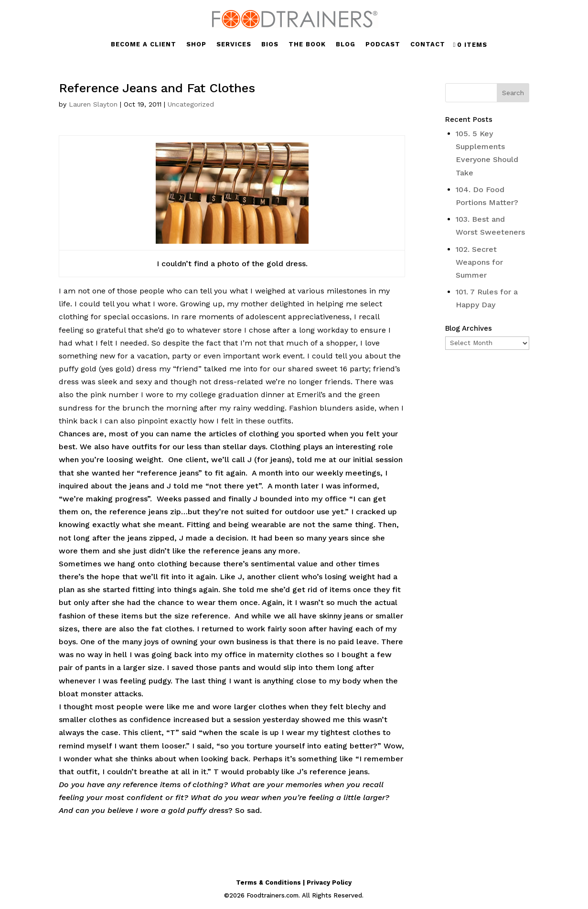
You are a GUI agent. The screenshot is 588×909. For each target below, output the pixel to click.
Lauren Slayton (93, 104)
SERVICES (234, 44)
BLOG (346, 44)
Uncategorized (191, 104)
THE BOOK (307, 44)
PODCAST (383, 44)
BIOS (270, 44)
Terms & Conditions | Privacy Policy (294, 882)
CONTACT (428, 44)
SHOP (196, 44)
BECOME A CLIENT (144, 44)
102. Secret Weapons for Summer (479, 262)
